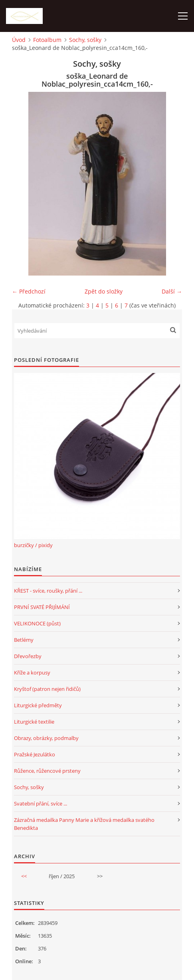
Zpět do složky (104, 291)
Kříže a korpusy (32, 673)
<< (24, 876)
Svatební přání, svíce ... (41, 803)
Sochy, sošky (85, 40)
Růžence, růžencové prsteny (47, 771)
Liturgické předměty (38, 705)
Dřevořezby (28, 656)
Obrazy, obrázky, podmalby (46, 738)
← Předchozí (29, 291)
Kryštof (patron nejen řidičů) (47, 689)
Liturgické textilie (34, 722)
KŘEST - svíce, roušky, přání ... (48, 591)
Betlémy (24, 640)
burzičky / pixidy (33, 545)
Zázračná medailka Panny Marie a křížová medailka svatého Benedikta (84, 824)
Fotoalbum (47, 40)
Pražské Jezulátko (35, 754)
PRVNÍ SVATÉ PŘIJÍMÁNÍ (42, 607)
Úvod (19, 40)
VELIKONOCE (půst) (37, 623)
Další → (172, 291)
